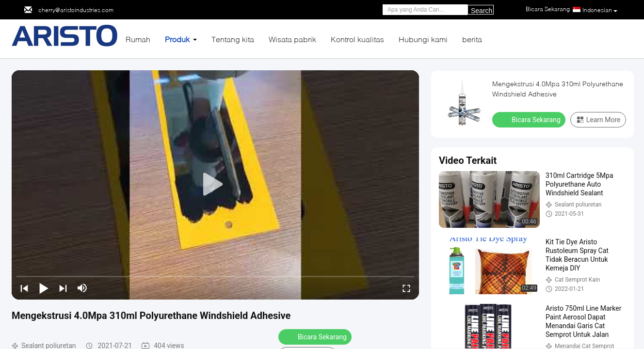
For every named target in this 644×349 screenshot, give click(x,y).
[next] (63, 288)
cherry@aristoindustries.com (76, 10)
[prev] (24, 288)
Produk (177, 39)
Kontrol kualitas (357, 39)
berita (472, 39)
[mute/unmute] (82, 288)
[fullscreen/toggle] (406, 288)
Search (482, 11)
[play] (215, 185)
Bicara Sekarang (316, 336)
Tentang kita (233, 39)
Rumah (138, 39)
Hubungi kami (423, 39)
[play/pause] (44, 288)
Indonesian (600, 10)
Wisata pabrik (292, 39)
